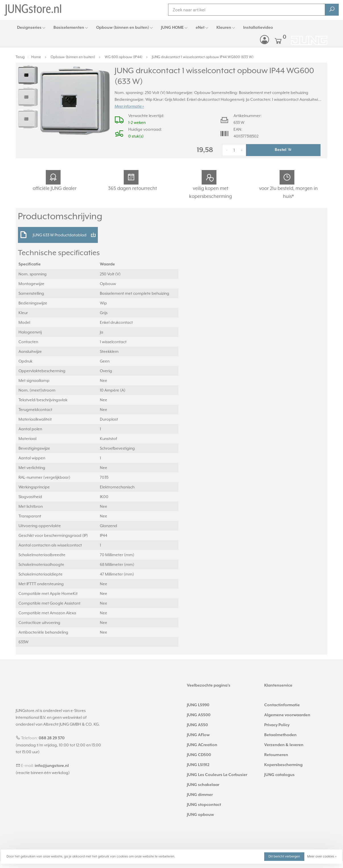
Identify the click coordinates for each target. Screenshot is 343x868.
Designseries (29, 28)
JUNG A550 (197, 725)
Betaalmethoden (280, 735)
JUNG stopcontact (204, 805)
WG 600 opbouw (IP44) (123, 57)
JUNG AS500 (199, 715)
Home (36, 57)
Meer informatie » (129, 107)
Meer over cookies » (322, 856)
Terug (20, 57)
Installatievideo (258, 28)
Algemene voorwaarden (287, 715)
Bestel (283, 150)
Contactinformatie (282, 705)
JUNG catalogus (279, 775)
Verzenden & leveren (284, 745)
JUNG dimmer (200, 795)
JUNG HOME (172, 28)
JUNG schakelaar (203, 785)
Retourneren (276, 755)
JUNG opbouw (200, 815)
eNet (200, 28)
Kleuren (224, 28)
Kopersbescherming (283, 765)
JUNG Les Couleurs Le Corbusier (217, 775)
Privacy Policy (277, 725)
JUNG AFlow (198, 735)
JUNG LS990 (198, 705)
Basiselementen (69, 28)
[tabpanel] (75, 100)
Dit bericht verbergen (284, 856)
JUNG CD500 (199, 755)
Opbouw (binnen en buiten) (123, 28)
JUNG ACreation (202, 745)
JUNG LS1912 (198, 765)
